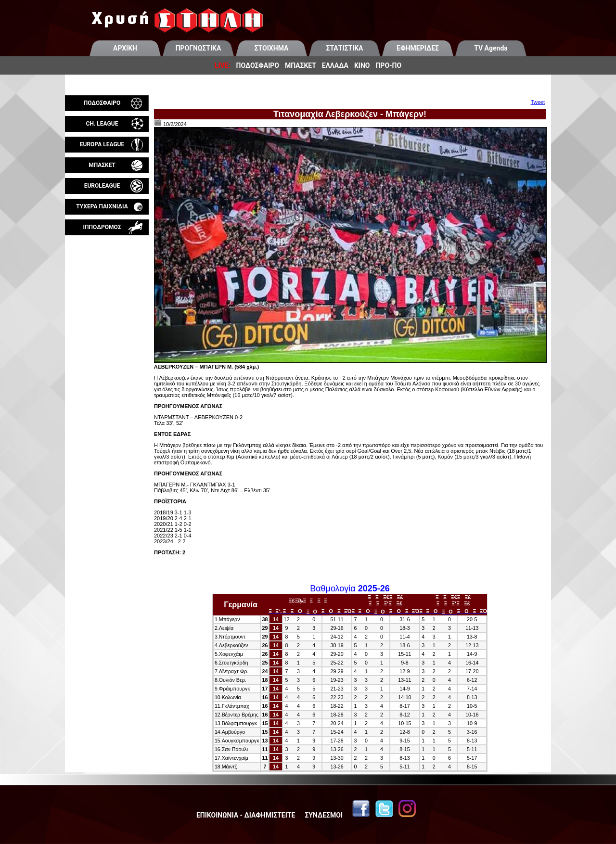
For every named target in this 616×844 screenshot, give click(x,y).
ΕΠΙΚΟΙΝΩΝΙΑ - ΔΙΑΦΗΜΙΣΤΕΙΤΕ (246, 815)
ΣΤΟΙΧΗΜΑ (272, 48)
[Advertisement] (107, 348)
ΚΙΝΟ (362, 65)
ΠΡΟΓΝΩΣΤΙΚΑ (199, 48)
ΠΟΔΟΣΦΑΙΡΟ (258, 65)
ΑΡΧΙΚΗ (125, 48)
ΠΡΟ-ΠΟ (388, 65)
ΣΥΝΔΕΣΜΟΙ (324, 815)
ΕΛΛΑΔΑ (335, 65)
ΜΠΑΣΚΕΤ (301, 65)
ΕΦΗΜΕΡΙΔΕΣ (418, 48)
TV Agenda (491, 48)
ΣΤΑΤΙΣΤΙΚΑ (344, 48)
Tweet (538, 102)
